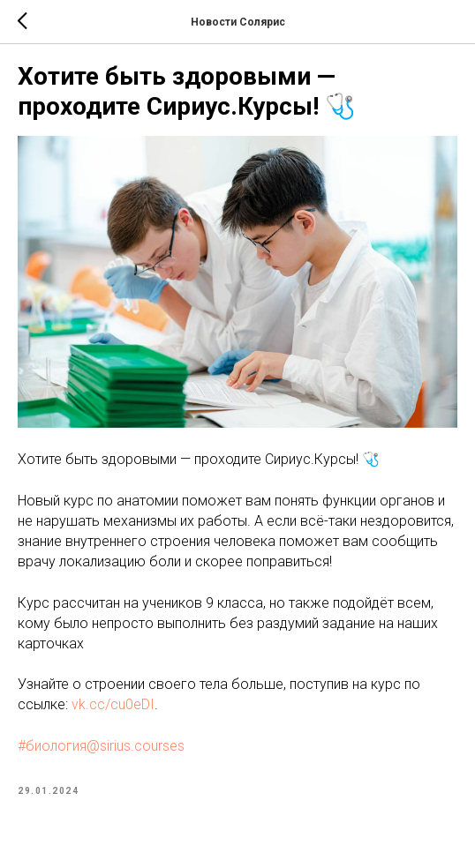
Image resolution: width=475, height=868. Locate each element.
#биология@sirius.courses (101, 746)
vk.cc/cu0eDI (113, 704)
